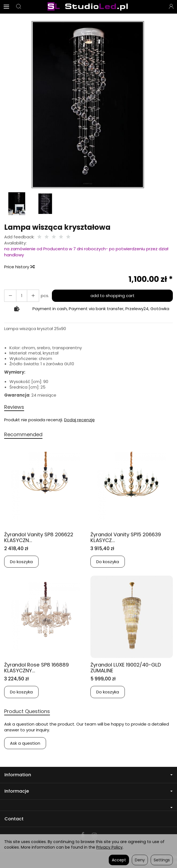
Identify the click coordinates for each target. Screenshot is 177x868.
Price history (19, 267)
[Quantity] (22, 296)
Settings (162, 860)
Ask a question (25, 743)
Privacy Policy (109, 847)
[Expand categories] (6, 7)
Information (88, 775)
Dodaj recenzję (79, 420)
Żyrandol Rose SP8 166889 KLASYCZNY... (38, 668)
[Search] (19, 7)
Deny (140, 860)
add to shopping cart (112, 296)
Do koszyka (21, 562)
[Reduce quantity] (33, 296)
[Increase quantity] (10, 296)
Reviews (14, 407)
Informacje (88, 791)
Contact (14, 819)
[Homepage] (88, 7)
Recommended (23, 434)
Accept (119, 860)
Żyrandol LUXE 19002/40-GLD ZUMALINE (128, 668)
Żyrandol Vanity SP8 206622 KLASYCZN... (40, 537)
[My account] (171, 7)
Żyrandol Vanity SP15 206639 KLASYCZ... (127, 537)
